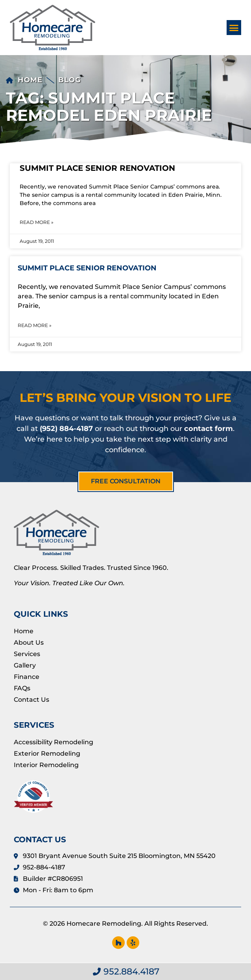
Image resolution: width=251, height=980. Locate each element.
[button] (234, 28)
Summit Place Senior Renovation (97, 168)
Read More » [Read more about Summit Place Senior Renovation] (37, 222)
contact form (209, 429)
